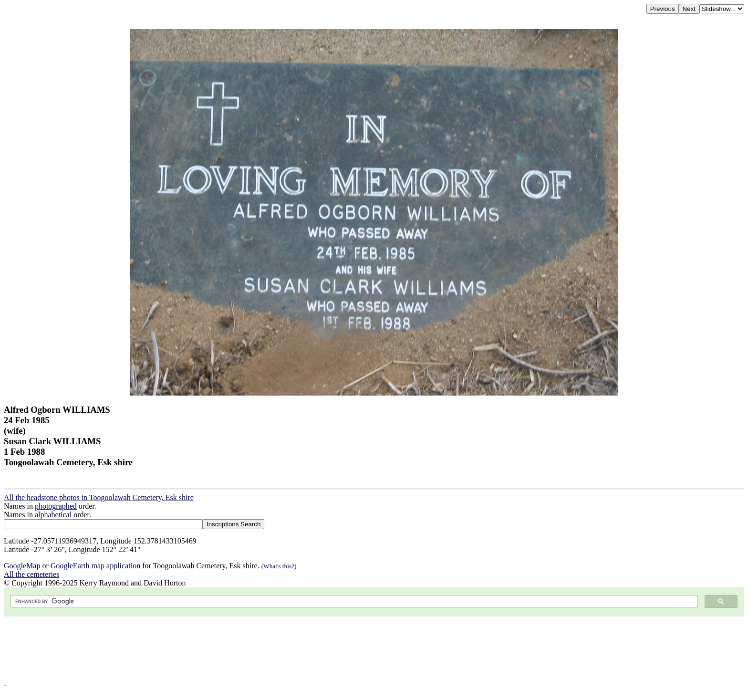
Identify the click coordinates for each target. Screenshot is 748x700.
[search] (353, 601)
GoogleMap (22, 566)
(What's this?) (279, 566)
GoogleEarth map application (96, 566)
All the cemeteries (31, 574)
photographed (56, 506)
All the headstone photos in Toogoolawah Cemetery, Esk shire (99, 497)
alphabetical (53, 515)
